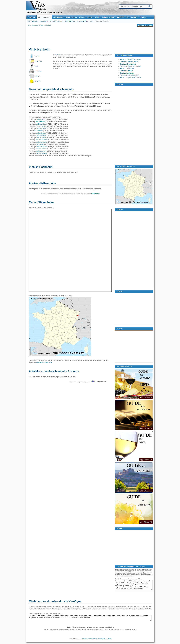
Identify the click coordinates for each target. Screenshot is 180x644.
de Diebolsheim (41, 151)
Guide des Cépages (126, 71)
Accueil (84, 639)
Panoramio (55, 193)
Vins (92, 21)
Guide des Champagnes (128, 64)
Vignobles (44, 21)
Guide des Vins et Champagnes (130, 60)
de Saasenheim (41, 149)
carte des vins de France (43, 362)
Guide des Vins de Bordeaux (129, 62)
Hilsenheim (57, 55)
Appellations (70, 21)
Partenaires (102, 639)
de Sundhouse (41, 133)
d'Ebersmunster (41, 126)
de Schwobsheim (42, 140)
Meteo (37, 81)
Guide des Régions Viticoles (129, 75)
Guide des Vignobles (127, 73)
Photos (38, 71)
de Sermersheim (41, 142)
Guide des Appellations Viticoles (130, 78)
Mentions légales (92, 639)
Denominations (82, 21)
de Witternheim (41, 129)
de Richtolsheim (41, 153)
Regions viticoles (57, 21)
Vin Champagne (33, 21)
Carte (37, 76)
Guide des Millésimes (127, 69)
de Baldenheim (41, 138)
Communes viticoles (103, 21)
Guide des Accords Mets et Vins (130, 66)
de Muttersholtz (41, 120)
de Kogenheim (41, 135)
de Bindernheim (41, 124)
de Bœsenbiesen (41, 147)
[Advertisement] (90, 38)
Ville (37, 56)
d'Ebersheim (38, 131)
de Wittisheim (40, 122)
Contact (109, 639)
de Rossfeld (40, 144)
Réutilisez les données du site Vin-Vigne (55, 601)
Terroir (38, 61)
